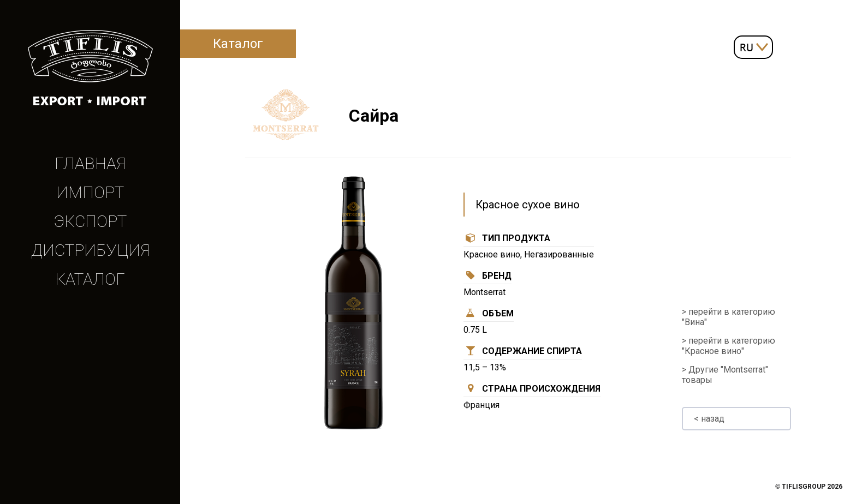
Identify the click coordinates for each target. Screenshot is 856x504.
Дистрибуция (90, 250)
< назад (709, 419)
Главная (90, 163)
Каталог (90, 279)
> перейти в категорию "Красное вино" (729, 346)
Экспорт (90, 221)
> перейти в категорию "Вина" (729, 317)
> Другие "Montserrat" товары (725, 375)
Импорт (90, 192)
